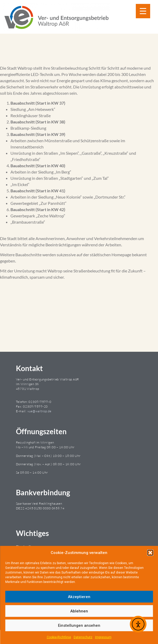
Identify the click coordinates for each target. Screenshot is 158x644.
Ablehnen (79, 611)
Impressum (103, 637)
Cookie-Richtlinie (59, 637)
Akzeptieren (79, 597)
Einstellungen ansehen (79, 625)
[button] (150, 553)
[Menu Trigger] (143, 11)
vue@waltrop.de (40, 411)
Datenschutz (83, 637)
